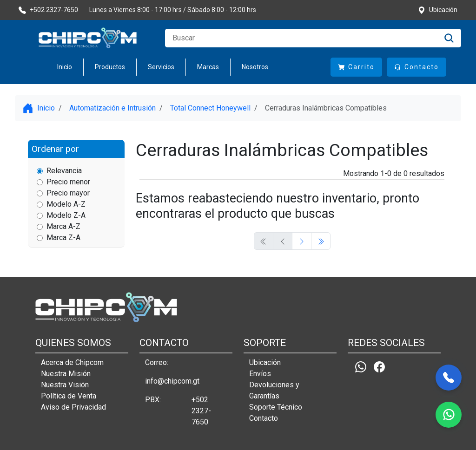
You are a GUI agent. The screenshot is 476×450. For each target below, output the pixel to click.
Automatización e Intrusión (112, 108)
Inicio (65, 67)
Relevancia (59, 171)
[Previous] (302, 241)
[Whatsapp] (361, 367)
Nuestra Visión (65, 385)
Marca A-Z (59, 226)
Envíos (260, 374)
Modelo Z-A (61, 215)
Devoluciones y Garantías (274, 390)
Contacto (264, 418)
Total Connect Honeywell (210, 108)
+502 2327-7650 (201, 411)
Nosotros (255, 67)
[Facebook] (379, 367)
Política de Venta (69, 396)
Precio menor (63, 182)
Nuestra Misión (66, 374)
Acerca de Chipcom (72, 362)
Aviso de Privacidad (73, 407)
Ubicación (265, 362)
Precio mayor (63, 193)
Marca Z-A (59, 238)
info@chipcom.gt (172, 381)
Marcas (208, 67)
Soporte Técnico (276, 407)
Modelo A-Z (61, 204)
